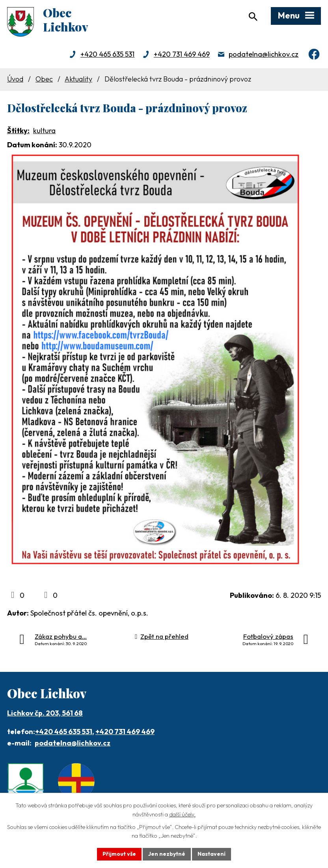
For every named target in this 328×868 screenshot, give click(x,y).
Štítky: (18, 131)
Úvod (15, 79)
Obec (44, 79)
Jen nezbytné (167, 854)
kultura (44, 131)
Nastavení (212, 854)
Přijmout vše (119, 854)
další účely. (182, 814)
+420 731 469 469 (182, 54)
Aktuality (78, 79)
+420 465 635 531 (107, 54)
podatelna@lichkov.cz (264, 54)
